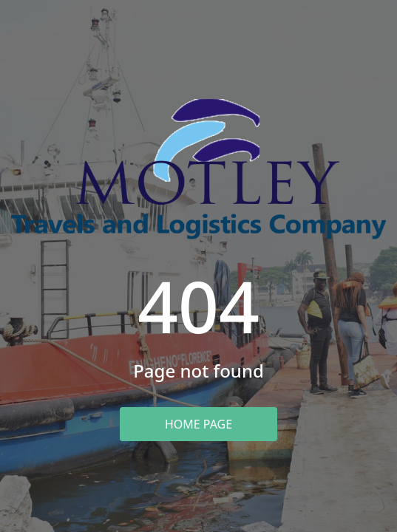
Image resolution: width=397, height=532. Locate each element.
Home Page (198, 424)
